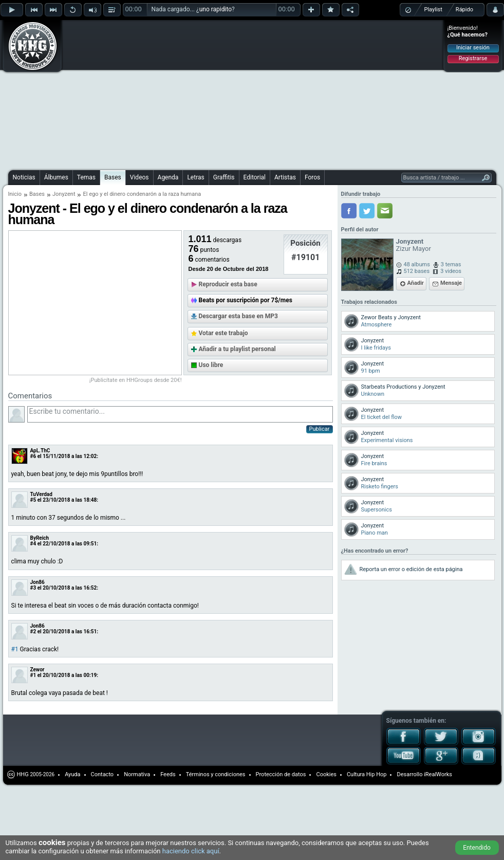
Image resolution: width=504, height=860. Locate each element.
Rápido (464, 10)
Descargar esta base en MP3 (238, 316)
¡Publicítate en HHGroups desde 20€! (136, 380)
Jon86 (38, 582)
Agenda (168, 177)
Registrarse (473, 58)
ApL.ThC (40, 451)
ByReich (40, 538)
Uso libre (211, 365)
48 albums (417, 264)
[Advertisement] (202, 94)
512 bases (417, 271)
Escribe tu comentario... (180, 414)
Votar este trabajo (223, 333)
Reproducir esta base (228, 284)
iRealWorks (438, 774)
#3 (33, 588)
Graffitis (224, 177)
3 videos (451, 271)
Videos (139, 177)
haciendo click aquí (191, 851)
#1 (15, 649)
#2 (33, 632)
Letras (195, 177)
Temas (86, 177)
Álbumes (56, 177)
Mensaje (451, 283)
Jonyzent (64, 194)
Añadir (416, 283)
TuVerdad (41, 494)
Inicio (15, 194)
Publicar (320, 429)
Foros (312, 177)
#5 (33, 500)
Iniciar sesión (473, 48)
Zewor (38, 670)
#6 (33, 456)
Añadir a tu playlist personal (237, 349)
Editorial (255, 177)
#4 (33, 544)
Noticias (24, 177)
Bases (113, 177)
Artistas (285, 177)
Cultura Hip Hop (367, 774)
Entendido (477, 848)
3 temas (451, 264)
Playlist (433, 10)
